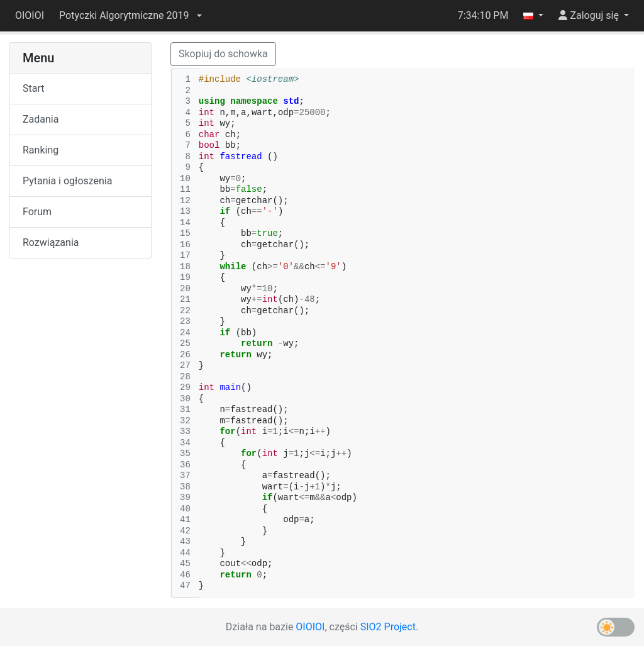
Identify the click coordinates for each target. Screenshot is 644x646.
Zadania (41, 119)
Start (33, 88)
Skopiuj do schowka (223, 54)
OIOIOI (30, 15)
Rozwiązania (51, 242)
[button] (130, 16)
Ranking (41, 150)
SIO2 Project (388, 627)
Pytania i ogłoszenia (68, 181)
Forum (37, 212)
